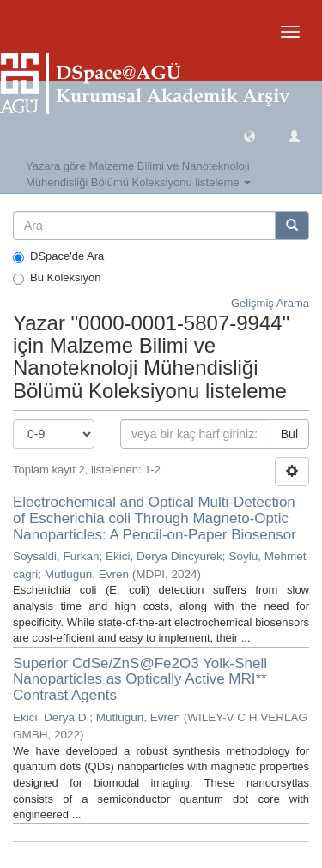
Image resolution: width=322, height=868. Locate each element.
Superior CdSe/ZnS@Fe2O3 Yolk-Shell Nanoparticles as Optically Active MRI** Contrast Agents (140, 679)
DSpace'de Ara (58, 256)
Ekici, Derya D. (51, 717)
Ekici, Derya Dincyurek (164, 556)
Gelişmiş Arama (270, 303)
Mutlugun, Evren (87, 574)
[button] (249, 135)
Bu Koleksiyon (57, 278)
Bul (289, 434)
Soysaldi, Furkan (56, 556)
